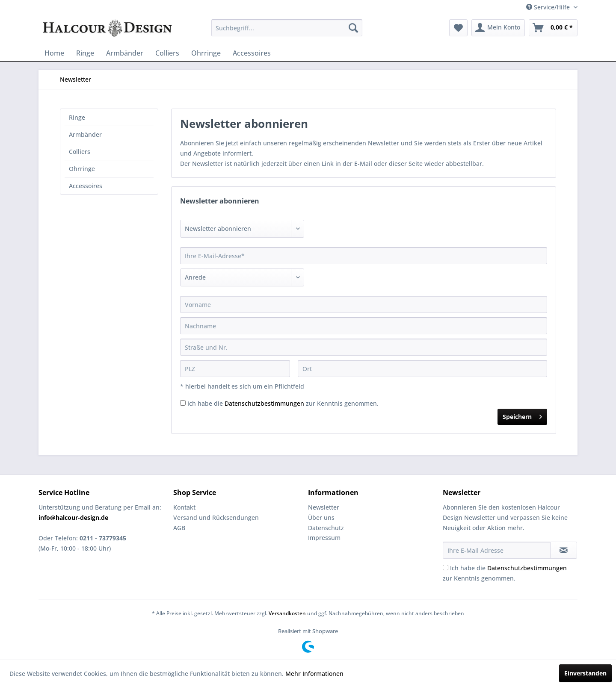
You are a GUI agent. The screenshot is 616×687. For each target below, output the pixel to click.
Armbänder (85, 134)
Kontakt (184, 507)
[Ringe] (85, 53)
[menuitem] (287, 28)
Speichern (522, 415)
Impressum (324, 538)
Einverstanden (585, 673)
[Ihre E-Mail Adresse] (497, 550)
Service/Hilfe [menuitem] (549, 7)
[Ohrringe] (206, 53)
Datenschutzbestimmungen (264, 403)
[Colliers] (167, 53)
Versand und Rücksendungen (216, 517)
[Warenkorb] (553, 28)
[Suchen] (353, 28)
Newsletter (324, 507)
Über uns (321, 517)
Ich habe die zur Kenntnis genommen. (283, 403)
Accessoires (86, 186)
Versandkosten (287, 613)
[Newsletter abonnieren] (564, 550)
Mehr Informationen (314, 674)
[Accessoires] (252, 53)
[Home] (54, 53)
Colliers (80, 152)
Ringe (77, 117)
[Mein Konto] (498, 28)
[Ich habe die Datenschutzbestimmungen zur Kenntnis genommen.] (183, 403)
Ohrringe (82, 169)
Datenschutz (326, 528)
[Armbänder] (125, 53)
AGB (179, 528)
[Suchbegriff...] (287, 28)
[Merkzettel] (458, 28)
